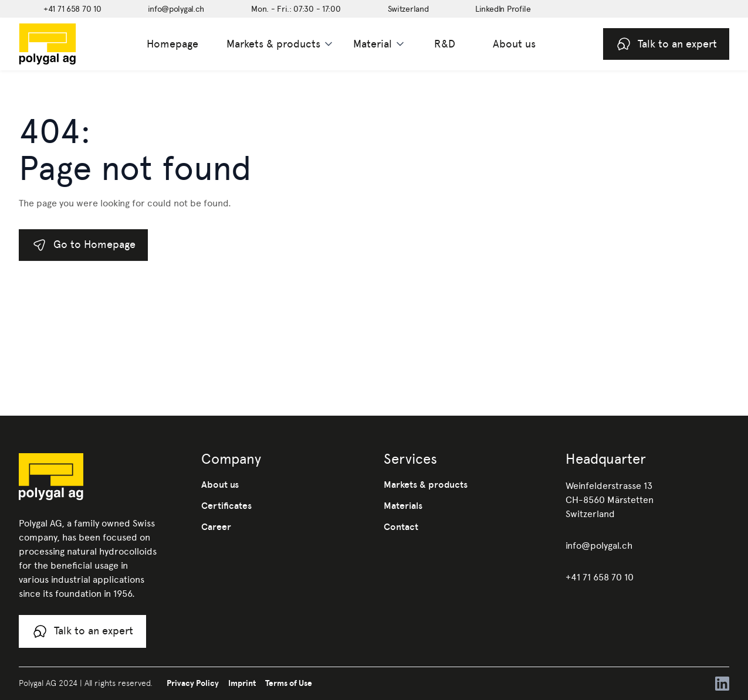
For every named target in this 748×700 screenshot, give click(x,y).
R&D (445, 44)
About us (514, 44)
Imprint (242, 683)
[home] (66, 44)
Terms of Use (289, 683)
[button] (280, 44)
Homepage (172, 44)
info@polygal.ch (599, 546)
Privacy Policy (193, 683)
